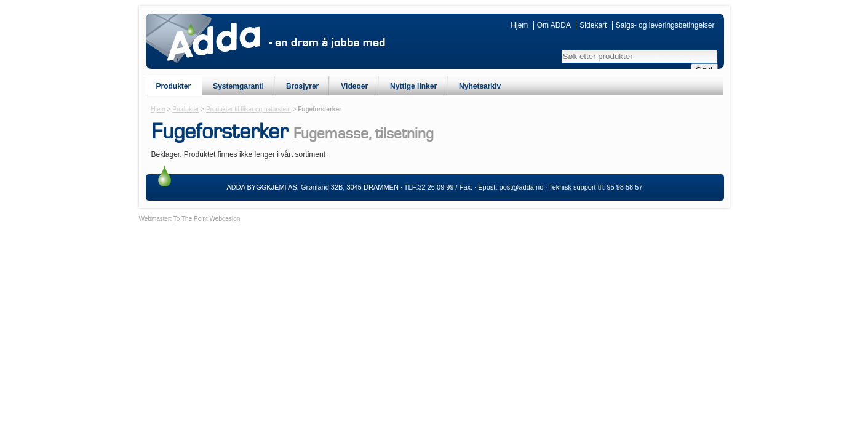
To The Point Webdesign (207, 219)
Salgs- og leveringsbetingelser (665, 25)
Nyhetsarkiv (480, 86)
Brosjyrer (302, 86)
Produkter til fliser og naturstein (249, 109)
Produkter (174, 86)
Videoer (354, 86)
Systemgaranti (238, 86)
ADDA (214, 42)
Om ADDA (554, 25)
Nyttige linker (413, 86)
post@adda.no (522, 187)
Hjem (519, 25)
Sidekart (593, 25)
